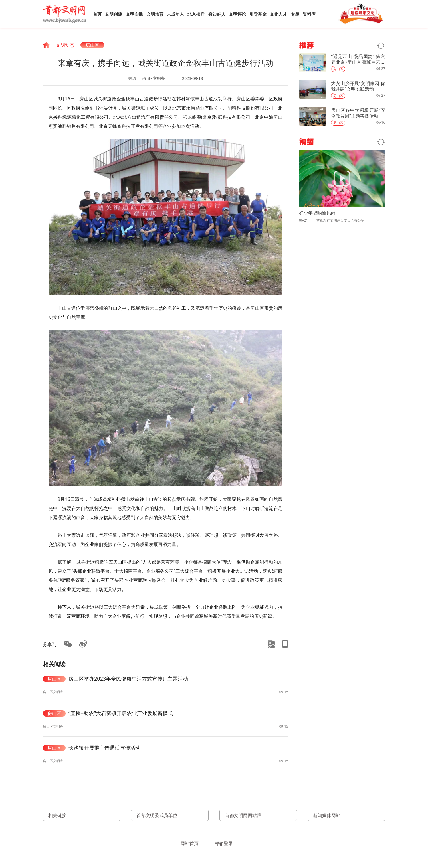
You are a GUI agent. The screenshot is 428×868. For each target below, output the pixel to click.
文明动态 (65, 45)
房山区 (92, 45)
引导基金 (258, 14)
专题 (295, 14)
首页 (97, 14)
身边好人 (217, 14)
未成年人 (175, 14)
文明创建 (114, 14)
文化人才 (278, 14)
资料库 (309, 14)
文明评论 (237, 14)
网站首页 (189, 843)
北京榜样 (196, 14)
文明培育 (155, 14)
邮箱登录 (224, 843)
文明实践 (134, 14)
